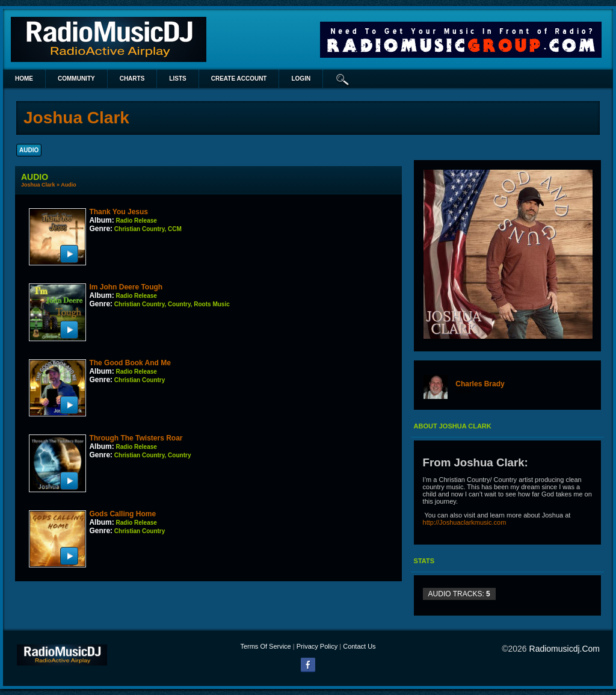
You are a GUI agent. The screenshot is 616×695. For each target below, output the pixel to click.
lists (177, 79)
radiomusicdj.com (565, 649)
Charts (132, 79)
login (301, 79)
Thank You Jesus (119, 212)
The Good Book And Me (130, 363)
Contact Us (359, 646)
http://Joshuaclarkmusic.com (465, 522)
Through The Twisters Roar (136, 438)
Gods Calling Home (122, 514)
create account (239, 79)
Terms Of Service (265, 646)
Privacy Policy (317, 646)
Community (76, 79)
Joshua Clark (38, 185)
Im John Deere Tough (126, 287)
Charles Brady (480, 384)
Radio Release (137, 221)
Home (24, 79)
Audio (69, 185)
